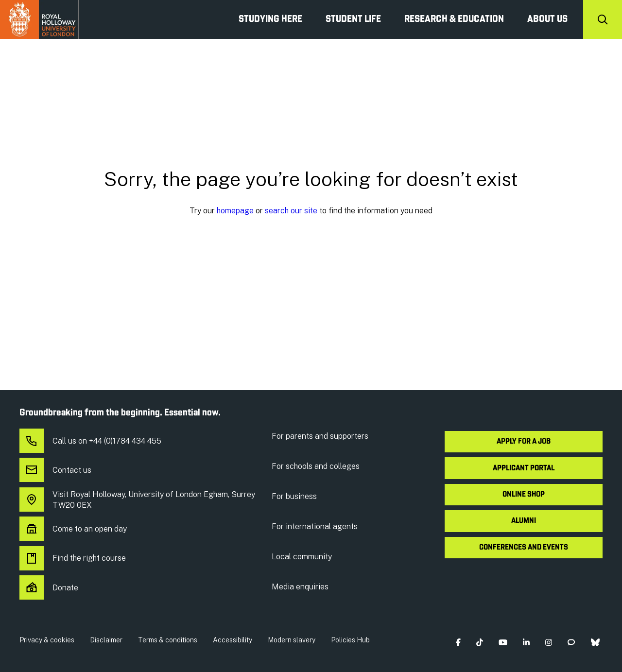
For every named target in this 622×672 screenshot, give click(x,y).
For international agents (315, 526)
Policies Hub (350, 640)
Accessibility (233, 640)
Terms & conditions (168, 640)
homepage (235, 211)
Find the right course (73, 558)
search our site (291, 211)
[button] (458, 642)
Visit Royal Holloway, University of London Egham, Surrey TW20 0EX (137, 500)
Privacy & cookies (47, 640)
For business (294, 496)
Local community (302, 557)
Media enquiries (300, 587)
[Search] (603, 19)
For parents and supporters (320, 436)
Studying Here (270, 19)
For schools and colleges (316, 466)
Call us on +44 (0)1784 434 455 (90, 441)
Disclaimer (106, 640)
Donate (49, 588)
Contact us (55, 470)
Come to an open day (73, 529)
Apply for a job (524, 442)
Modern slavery (292, 640)
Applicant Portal (524, 468)
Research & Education (454, 19)
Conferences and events (524, 548)
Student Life (353, 19)
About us (547, 19)
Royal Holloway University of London (39, 19)
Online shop (524, 495)
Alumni (524, 521)
